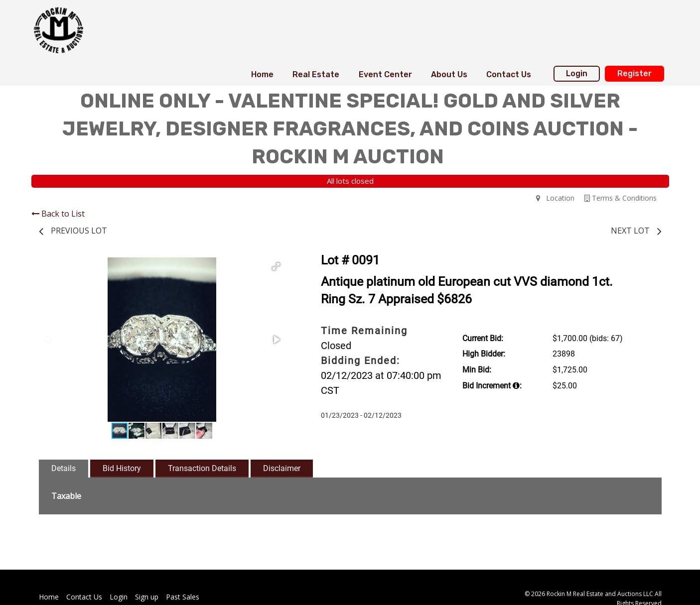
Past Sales (183, 597)
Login (577, 73)
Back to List (58, 214)
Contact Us (509, 74)
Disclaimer (282, 468)
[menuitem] (262, 75)
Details (64, 468)
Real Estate (316, 74)
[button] (276, 266)
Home (262, 74)
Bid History (122, 468)
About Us (449, 74)
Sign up (147, 597)
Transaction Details (202, 468)
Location (555, 198)
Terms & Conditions (621, 198)
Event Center (385, 74)
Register (634, 73)
